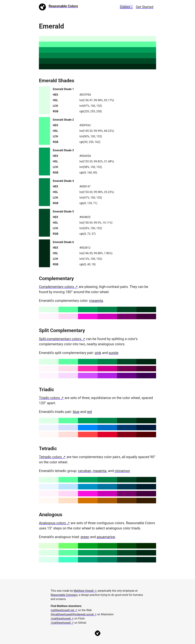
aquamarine (106, 537)
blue (76, 412)
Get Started (145, 7)
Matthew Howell (84, 591)
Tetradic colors (50, 457)
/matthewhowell (61, 619)
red (89, 412)
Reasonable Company (64, 595)
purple (114, 353)
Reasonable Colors (63, 6)
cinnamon (122, 471)
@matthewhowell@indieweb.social (72, 614)
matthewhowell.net (63, 610)
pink (98, 353)
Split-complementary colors (60, 339)
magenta (96, 301)
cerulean (85, 471)
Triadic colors (49, 398)
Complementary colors (56, 287)
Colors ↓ (126, 7)
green (85, 537)
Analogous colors (52, 523)
